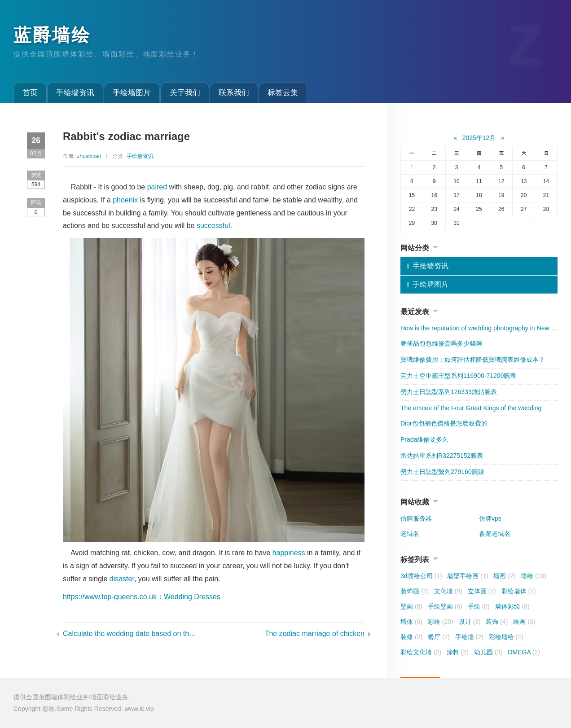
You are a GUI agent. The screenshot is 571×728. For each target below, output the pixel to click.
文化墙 (448, 591)
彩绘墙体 (519, 591)
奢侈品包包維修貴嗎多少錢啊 (441, 343)
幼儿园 (488, 652)
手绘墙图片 (132, 93)
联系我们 (234, 93)
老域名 (410, 534)
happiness (289, 553)
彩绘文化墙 (421, 652)
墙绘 (534, 576)
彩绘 (441, 622)
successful (213, 226)
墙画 (504, 576)
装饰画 (415, 591)
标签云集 (283, 93)
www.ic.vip (139, 709)
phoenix (125, 200)
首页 (30, 93)
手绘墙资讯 (75, 93)
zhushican (89, 156)
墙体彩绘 (512, 606)
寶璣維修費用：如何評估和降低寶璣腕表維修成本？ (473, 360)
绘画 (524, 622)
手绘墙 (469, 637)
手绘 (479, 606)
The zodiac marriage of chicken (315, 634)
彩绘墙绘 (506, 637)
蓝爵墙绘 (52, 35)
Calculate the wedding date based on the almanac (131, 634)
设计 (470, 622)
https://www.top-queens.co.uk (110, 597)
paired (157, 187)
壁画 (411, 606)
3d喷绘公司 (421, 576)
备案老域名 (495, 534)
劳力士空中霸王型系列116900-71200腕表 (458, 376)
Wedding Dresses (192, 597)
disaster (122, 579)
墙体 (411, 622)
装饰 (497, 622)
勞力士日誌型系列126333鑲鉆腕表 (449, 392)
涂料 (458, 652)
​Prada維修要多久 (424, 439)
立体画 (482, 591)
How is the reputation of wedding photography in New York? (483, 328)
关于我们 (185, 93)
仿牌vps (490, 518)
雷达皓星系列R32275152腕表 (442, 456)
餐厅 (439, 637)
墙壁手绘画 (468, 576)
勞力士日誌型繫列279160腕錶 (442, 472)
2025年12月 (479, 138)
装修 (411, 637)
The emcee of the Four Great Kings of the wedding (471, 408)
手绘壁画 (445, 606)
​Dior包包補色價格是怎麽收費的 (444, 423)
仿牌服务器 (416, 518)
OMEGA (524, 652)
